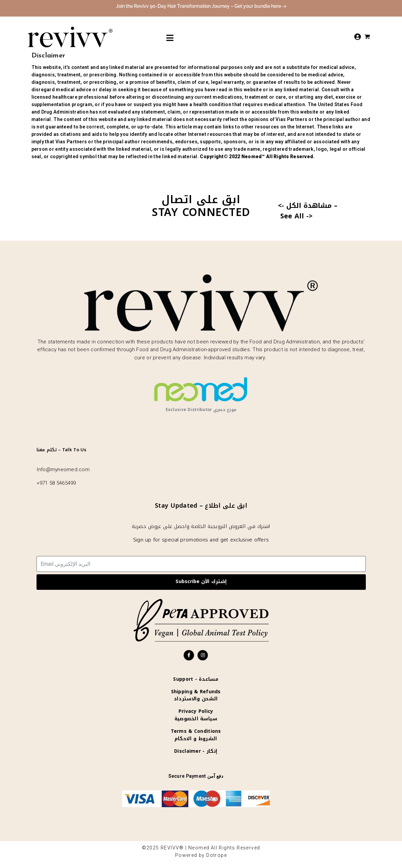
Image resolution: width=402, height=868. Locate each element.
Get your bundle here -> (260, 6)
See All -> (296, 216)
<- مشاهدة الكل (305, 206)
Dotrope (217, 855)
